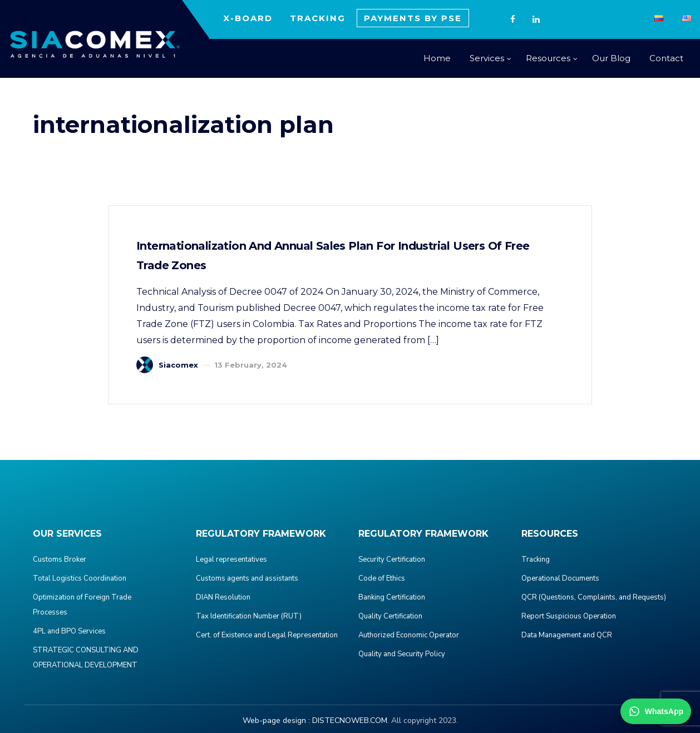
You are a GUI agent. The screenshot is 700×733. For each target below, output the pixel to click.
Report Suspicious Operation (569, 616)
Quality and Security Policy (402, 654)
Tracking (536, 559)
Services (487, 58)
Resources (548, 58)
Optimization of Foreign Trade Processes (82, 605)
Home (437, 58)
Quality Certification (390, 616)
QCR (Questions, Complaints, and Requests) (594, 597)
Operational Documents (560, 578)
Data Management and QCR (567, 635)
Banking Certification (392, 597)
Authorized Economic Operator (409, 635)
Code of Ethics (382, 578)
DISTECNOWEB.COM (350, 720)
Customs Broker (60, 559)
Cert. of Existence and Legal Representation (267, 635)
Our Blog (611, 58)
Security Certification (392, 559)
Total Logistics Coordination (80, 578)
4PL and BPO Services (69, 631)
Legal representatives (231, 559)
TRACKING (318, 18)
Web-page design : (276, 720)
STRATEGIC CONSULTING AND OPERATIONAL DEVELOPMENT (86, 658)
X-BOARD (248, 18)
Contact (666, 58)
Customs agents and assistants (247, 578)
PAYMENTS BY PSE (413, 18)
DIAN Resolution (223, 597)
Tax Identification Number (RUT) (249, 616)
